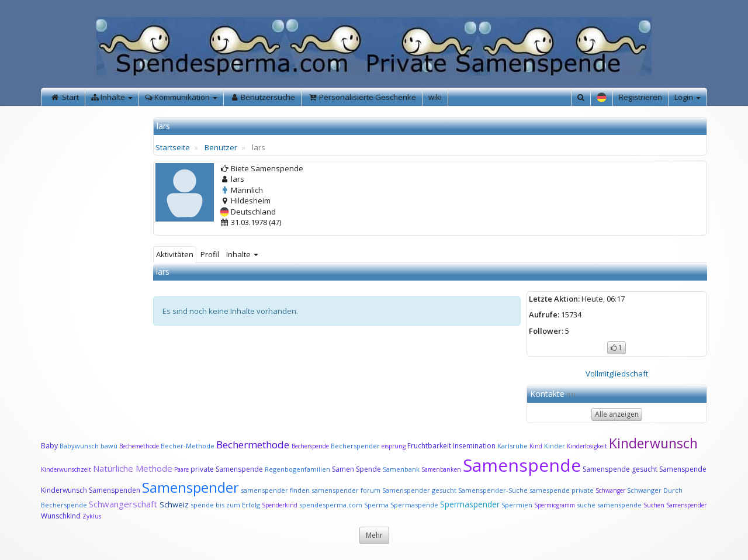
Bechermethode (254, 445)
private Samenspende (227, 469)
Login (688, 97)
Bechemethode (139, 446)
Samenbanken (442, 469)
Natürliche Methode (133, 468)
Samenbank (401, 469)
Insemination (474, 446)
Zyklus (92, 516)
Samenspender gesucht (419, 490)
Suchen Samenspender (675, 505)
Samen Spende (356, 469)
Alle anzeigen (617, 414)
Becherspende (310, 446)
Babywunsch (79, 446)
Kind (537, 446)
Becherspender (356, 446)
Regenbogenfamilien (297, 469)
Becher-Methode (188, 446)
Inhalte (242, 254)
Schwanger (610, 490)
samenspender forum (346, 490)
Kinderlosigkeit (588, 446)
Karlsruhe (512, 446)
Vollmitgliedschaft (617, 374)
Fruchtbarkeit (430, 446)
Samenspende (522, 465)
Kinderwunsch (653, 443)
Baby (49, 446)
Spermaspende (414, 505)
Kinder (555, 446)
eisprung (394, 446)
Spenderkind (280, 505)
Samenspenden (115, 490)
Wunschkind (61, 516)
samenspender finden (275, 490)
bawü (109, 446)
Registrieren (640, 97)
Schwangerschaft (124, 504)
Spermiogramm (555, 505)
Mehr (374, 535)
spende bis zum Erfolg (225, 505)
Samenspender (191, 487)
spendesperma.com (331, 505)
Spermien (517, 505)
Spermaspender (470, 504)
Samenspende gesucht (620, 469)
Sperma (376, 505)
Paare (182, 469)
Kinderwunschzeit (66, 469)
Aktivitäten (175, 254)
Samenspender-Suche (493, 490)
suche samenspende (609, 505)
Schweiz (174, 504)
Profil (210, 254)
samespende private (562, 490)
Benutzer (221, 147)
